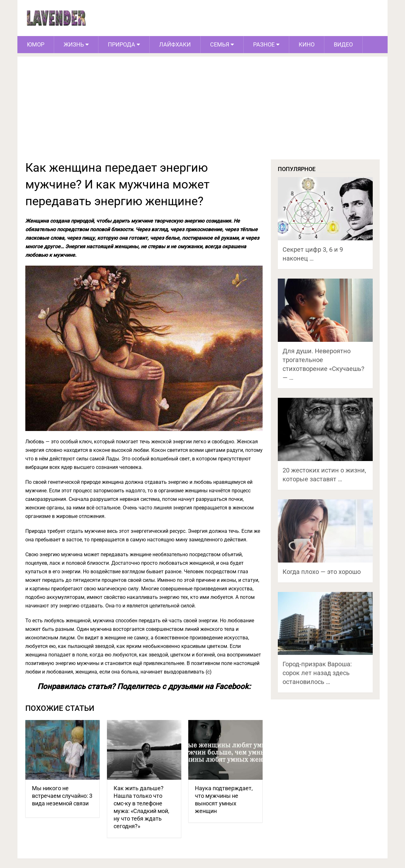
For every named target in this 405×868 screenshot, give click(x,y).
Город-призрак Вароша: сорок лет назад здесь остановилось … (317, 673)
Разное (264, 44)
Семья (220, 44)
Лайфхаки (175, 44)
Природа (121, 44)
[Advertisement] (202, 112)
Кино (307, 44)
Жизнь (74, 44)
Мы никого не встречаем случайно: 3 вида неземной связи (62, 796)
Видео (343, 44)
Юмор (36, 44)
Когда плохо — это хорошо (322, 572)
